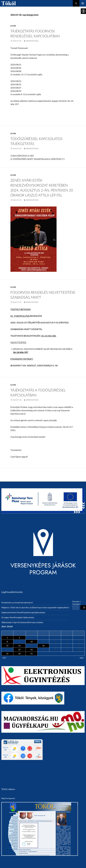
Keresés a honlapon (76, 603)
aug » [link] (82, 658)
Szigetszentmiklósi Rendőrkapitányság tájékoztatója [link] (23, 612)
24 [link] (32, 650)
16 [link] (19, 646)
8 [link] (7, 642)
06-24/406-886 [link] (49, 336)
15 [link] (7, 646)
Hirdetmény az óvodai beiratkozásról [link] (17, 603)
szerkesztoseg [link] (32, 41)
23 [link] (19, 650)
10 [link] (32, 642)
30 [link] (19, 654)
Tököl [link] (9, 3)
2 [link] (19, 638)
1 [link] (7, 638)
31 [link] (32, 654)
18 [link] (43, 646)
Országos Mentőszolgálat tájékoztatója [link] (18, 617)
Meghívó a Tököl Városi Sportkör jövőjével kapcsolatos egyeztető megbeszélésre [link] (35, 607)
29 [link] (7, 654)
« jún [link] (4, 658)
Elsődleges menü (83, 3)
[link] (16, 41)
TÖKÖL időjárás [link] (8, 789)
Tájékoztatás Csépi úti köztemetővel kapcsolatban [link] (22, 622)
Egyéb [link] (13, 26)
